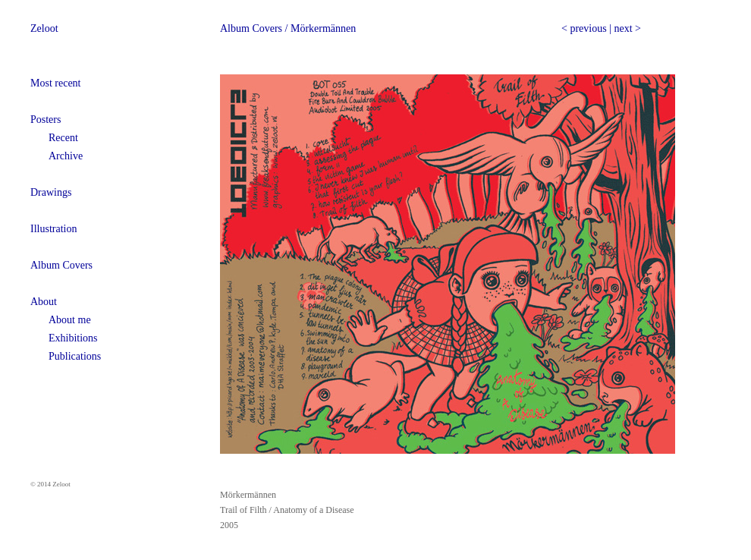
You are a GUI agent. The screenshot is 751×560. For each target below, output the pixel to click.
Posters (46, 120)
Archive (66, 156)
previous (588, 28)
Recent (63, 138)
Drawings (51, 192)
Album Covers (61, 265)
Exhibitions (73, 338)
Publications (75, 356)
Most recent (55, 83)
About (44, 302)
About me (70, 320)
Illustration (53, 229)
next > (627, 28)
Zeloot (44, 28)
